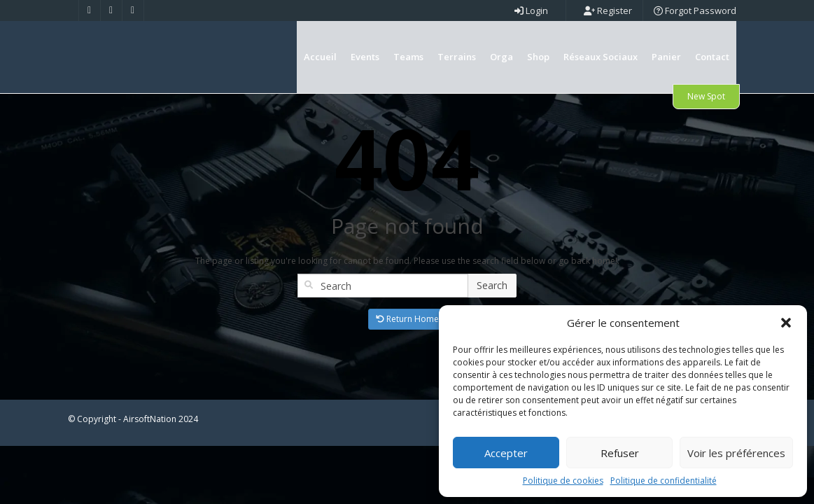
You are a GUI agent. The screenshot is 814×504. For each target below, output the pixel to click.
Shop (538, 57)
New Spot (706, 96)
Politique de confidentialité (664, 481)
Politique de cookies (563, 481)
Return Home (407, 366)
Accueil (320, 57)
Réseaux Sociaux (601, 57)
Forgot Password (695, 10)
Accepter (506, 453)
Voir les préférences (736, 453)
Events (365, 57)
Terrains (457, 57)
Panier (666, 57)
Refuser (620, 453)
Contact (712, 57)
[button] (786, 323)
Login (531, 10)
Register (608, 10)
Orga (501, 57)
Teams (408, 57)
